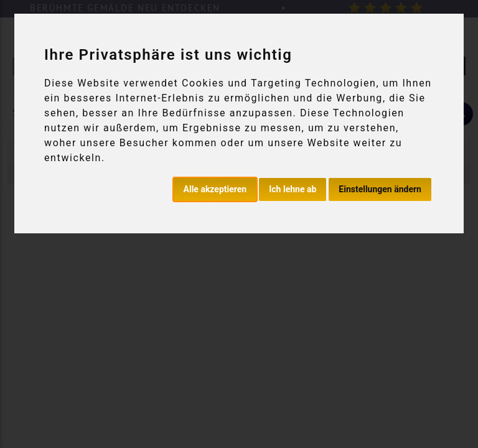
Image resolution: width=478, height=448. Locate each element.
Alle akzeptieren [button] (215, 189)
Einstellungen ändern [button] (380, 189)
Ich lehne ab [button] (293, 189)
